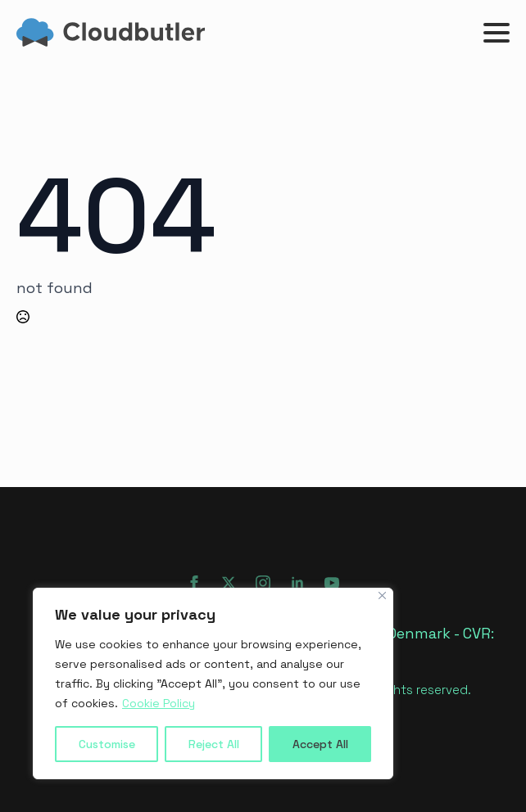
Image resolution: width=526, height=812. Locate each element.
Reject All (214, 744)
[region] (213, 683)
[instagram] (263, 583)
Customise (107, 744)
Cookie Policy (159, 703)
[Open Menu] (497, 33)
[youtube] (332, 583)
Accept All (320, 744)
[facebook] (194, 583)
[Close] (382, 595)
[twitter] (229, 583)
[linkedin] (297, 583)
